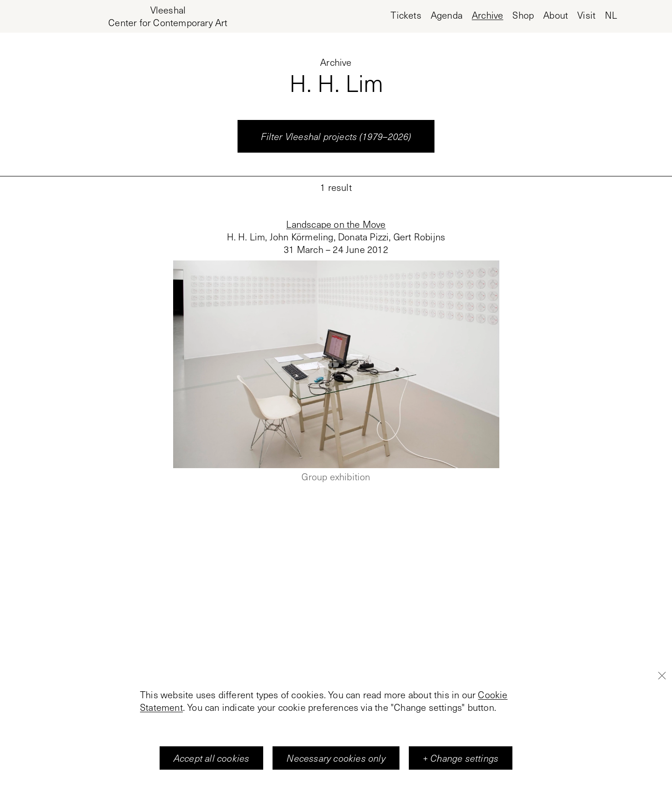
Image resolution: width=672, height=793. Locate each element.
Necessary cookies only (336, 759)
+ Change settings (461, 759)
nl (611, 15)
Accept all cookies (212, 759)
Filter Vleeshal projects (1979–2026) (336, 136)
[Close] (662, 677)
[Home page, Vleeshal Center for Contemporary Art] (168, 16)
